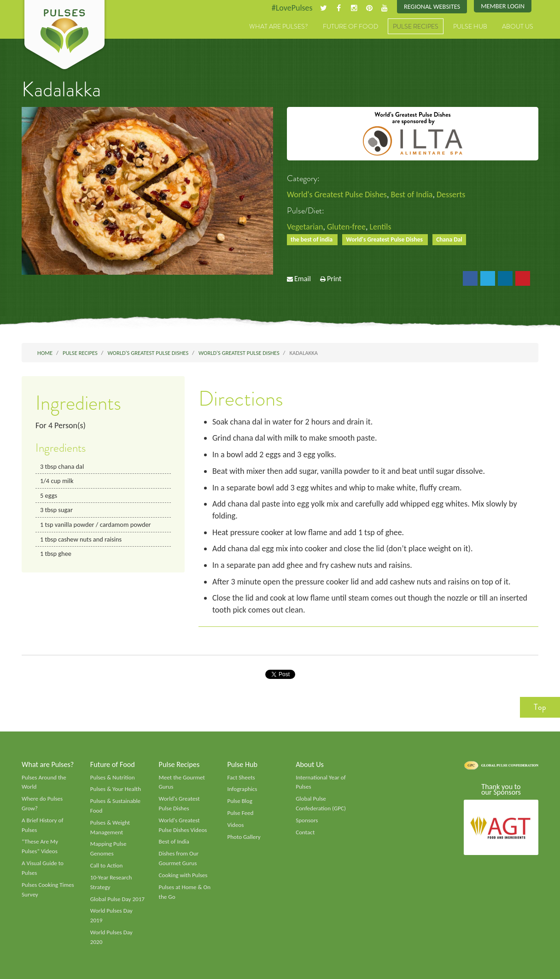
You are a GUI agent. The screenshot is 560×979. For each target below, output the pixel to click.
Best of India (411, 195)
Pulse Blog (240, 801)
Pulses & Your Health (116, 789)
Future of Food (350, 26)
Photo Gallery (244, 837)
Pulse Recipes (416, 26)
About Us (518, 26)
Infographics (242, 789)
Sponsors (307, 820)
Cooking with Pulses (183, 875)
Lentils (381, 227)
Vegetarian (305, 227)
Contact (305, 832)
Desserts (451, 195)
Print (334, 279)
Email (303, 279)
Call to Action (107, 866)
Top (540, 707)
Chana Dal (449, 239)
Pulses (64, 36)
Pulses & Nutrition (113, 778)
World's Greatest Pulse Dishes (337, 195)
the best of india (312, 239)
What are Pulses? (279, 26)
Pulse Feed (240, 813)
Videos (235, 825)
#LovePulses (292, 8)
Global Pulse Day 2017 (117, 899)
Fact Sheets (241, 778)
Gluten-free (346, 227)
